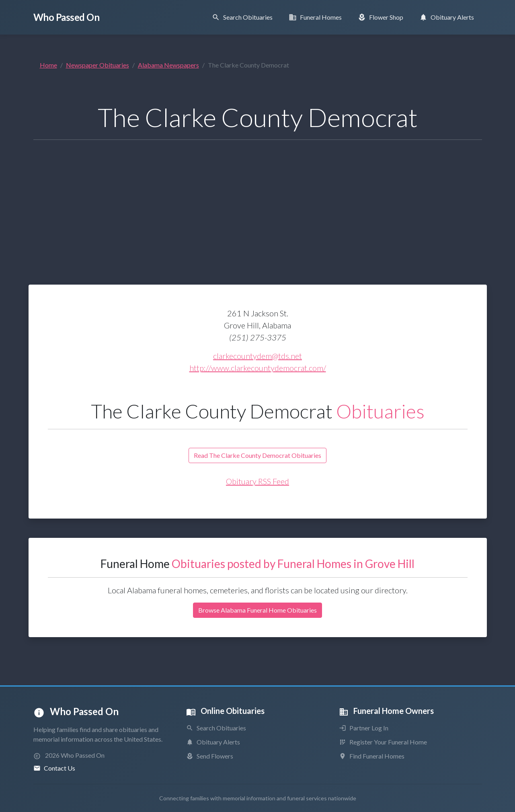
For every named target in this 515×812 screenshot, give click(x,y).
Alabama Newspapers (168, 65)
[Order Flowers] (381, 17)
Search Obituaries (216, 728)
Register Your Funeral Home (383, 742)
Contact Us (54, 768)
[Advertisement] (258, 203)
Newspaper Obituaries (97, 65)
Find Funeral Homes (372, 756)
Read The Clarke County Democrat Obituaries (257, 455)
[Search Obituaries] (242, 17)
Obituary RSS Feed (257, 481)
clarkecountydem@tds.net (257, 356)
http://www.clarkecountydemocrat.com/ (258, 368)
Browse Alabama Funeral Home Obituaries (257, 610)
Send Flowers (210, 756)
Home (48, 65)
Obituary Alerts (213, 742)
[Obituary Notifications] (447, 17)
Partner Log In (364, 728)
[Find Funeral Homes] (315, 17)
